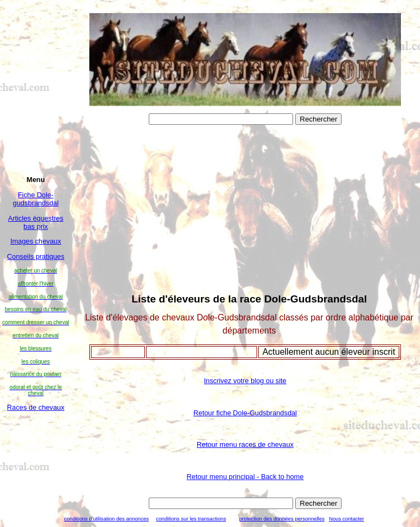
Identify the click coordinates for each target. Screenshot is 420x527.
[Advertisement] (36, 453)
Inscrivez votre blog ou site (245, 381)
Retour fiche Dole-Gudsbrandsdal (245, 413)
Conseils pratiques (36, 256)
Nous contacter (347, 519)
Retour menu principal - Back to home (245, 477)
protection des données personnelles (282, 519)
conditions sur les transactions (191, 519)
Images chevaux (36, 241)
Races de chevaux (36, 407)
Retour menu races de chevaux (245, 444)
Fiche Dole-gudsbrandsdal (36, 199)
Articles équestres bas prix (36, 222)
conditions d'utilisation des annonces (106, 519)
